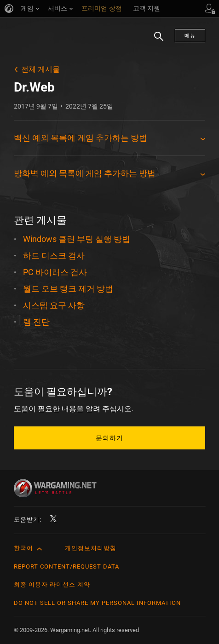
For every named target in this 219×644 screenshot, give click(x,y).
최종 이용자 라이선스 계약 (52, 584)
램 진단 (36, 322)
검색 (156, 41)
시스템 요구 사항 (54, 305)
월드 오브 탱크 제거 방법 (68, 289)
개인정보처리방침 (91, 548)
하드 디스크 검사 (54, 256)
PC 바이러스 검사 (55, 272)
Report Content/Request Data (66, 566)
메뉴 (190, 36)
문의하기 (109, 438)
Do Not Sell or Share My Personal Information (97, 603)
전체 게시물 (40, 69)
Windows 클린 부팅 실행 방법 (77, 239)
